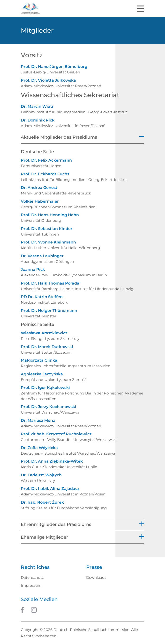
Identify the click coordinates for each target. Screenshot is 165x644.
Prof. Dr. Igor (45, 388)
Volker (40, 201)
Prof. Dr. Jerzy (49, 407)
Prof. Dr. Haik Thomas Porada (50, 283)
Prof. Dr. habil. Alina (50, 489)
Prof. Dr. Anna (52, 461)
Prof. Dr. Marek (47, 347)
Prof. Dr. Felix (46, 160)
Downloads (96, 577)
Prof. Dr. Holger (49, 311)
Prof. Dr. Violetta (48, 80)
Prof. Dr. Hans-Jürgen (54, 67)
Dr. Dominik (38, 120)
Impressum (31, 585)
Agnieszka (42, 374)
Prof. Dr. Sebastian (47, 229)
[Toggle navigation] (141, 9)
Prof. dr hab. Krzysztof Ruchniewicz (56, 434)
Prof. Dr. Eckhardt (45, 174)
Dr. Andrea (39, 188)
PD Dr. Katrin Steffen (42, 297)
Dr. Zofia (39, 448)
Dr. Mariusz (38, 420)
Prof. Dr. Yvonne (48, 242)
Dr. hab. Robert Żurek (42, 502)
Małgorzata (39, 360)
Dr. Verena (42, 256)
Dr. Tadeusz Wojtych (41, 475)
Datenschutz (32, 577)
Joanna (33, 269)
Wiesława (44, 333)
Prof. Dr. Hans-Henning (50, 215)
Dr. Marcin (37, 106)
